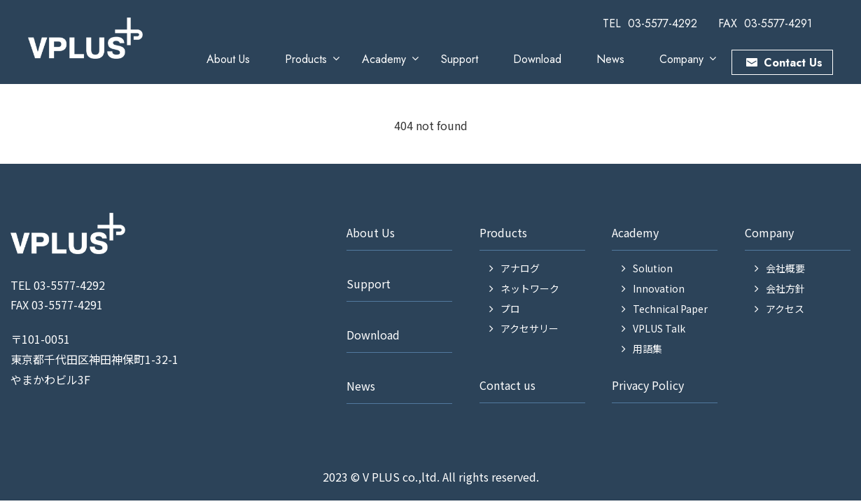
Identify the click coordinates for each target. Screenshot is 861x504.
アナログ (520, 268)
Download (537, 59)
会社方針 (785, 288)
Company (681, 59)
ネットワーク (530, 288)
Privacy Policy (648, 385)
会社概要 (785, 268)
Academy (384, 59)
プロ (510, 309)
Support (460, 59)
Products (306, 59)
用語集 (647, 349)
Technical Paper (670, 309)
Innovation (659, 288)
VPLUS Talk (659, 328)
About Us (228, 59)
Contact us (507, 385)
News (610, 59)
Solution (653, 268)
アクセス (785, 309)
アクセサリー (530, 328)
